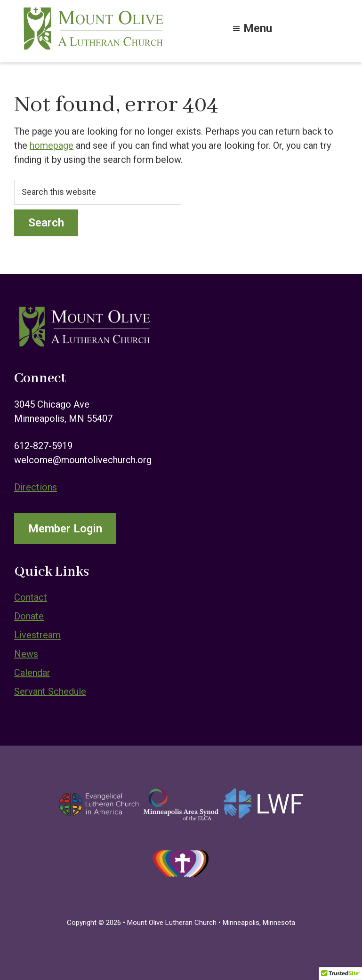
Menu (258, 27)
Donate (29, 616)
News (26, 654)
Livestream (37, 635)
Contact (31, 597)
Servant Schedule (50, 691)
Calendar (32, 673)
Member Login (65, 529)
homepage (52, 145)
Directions (36, 487)
